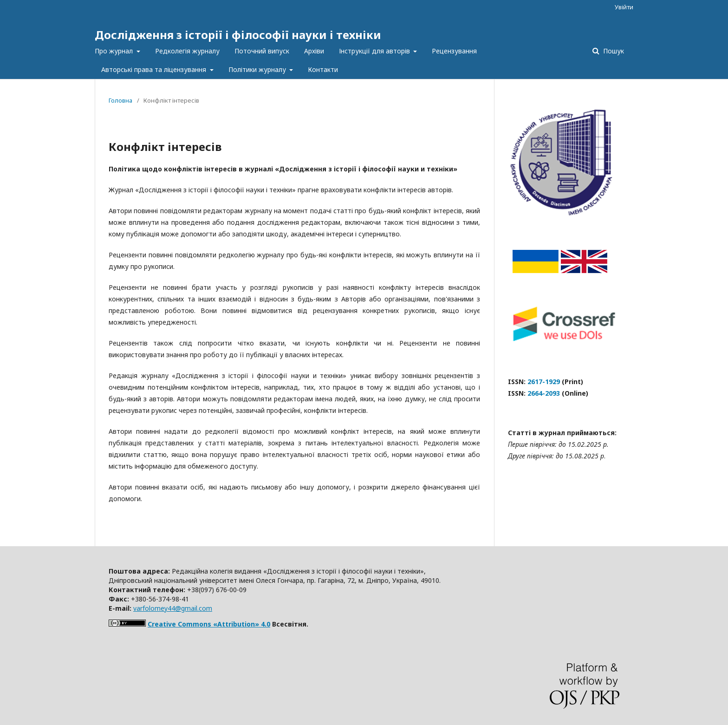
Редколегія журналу (187, 51)
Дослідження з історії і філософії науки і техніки (238, 35)
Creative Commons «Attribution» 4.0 (209, 624)
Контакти (323, 69)
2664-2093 (544, 393)
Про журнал (115, 51)
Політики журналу (258, 69)
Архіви (314, 51)
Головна (120, 100)
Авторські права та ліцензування (155, 69)
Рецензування (454, 51)
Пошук (613, 51)
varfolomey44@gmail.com (173, 608)
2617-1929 (544, 382)
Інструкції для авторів (375, 51)
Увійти (624, 7)
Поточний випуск (262, 51)
